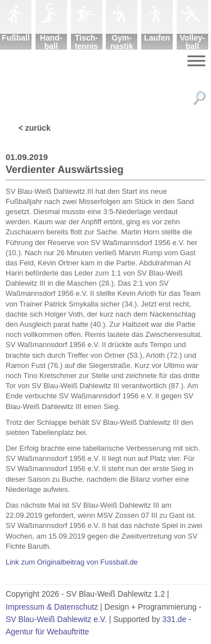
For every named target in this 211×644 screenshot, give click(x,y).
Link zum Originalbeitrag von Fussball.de (72, 562)
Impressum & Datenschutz (52, 607)
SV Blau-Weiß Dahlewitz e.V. (56, 619)
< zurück (35, 128)
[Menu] (196, 61)
